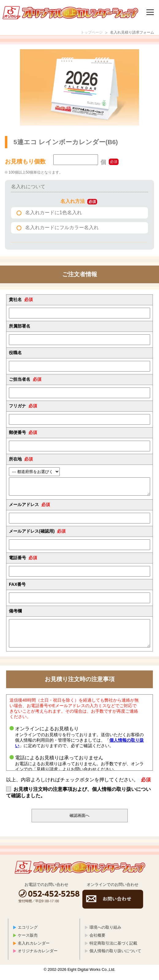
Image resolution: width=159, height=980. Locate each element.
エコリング (28, 933)
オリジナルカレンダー (38, 956)
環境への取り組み (105, 933)
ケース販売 (28, 941)
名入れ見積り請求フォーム (128, 33)
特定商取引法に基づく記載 (113, 949)
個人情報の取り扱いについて (115, 956)
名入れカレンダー (34, 949)
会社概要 (97, 941)
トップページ (82, 33)
